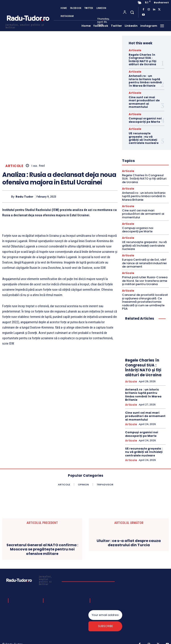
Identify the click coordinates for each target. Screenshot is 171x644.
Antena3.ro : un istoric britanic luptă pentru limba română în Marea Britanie (145, 80)
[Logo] (28, 26)
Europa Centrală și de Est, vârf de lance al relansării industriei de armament (144, 259)
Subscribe (105, 622)
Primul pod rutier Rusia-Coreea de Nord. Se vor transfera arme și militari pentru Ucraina (145, 277)
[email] (105, 610)
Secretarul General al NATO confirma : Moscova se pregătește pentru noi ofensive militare (42, 544)
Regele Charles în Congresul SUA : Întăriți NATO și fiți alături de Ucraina (142, 59)
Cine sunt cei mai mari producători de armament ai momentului (144, 101)
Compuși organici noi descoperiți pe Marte (145, 118)
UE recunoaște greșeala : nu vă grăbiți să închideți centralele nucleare (144, 136)
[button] (132, 12)
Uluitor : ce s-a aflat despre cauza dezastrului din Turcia (129, 537)
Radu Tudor (24, 196)
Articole (14, 166)
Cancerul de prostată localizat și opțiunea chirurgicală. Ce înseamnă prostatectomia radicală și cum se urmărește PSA (145, 297)
